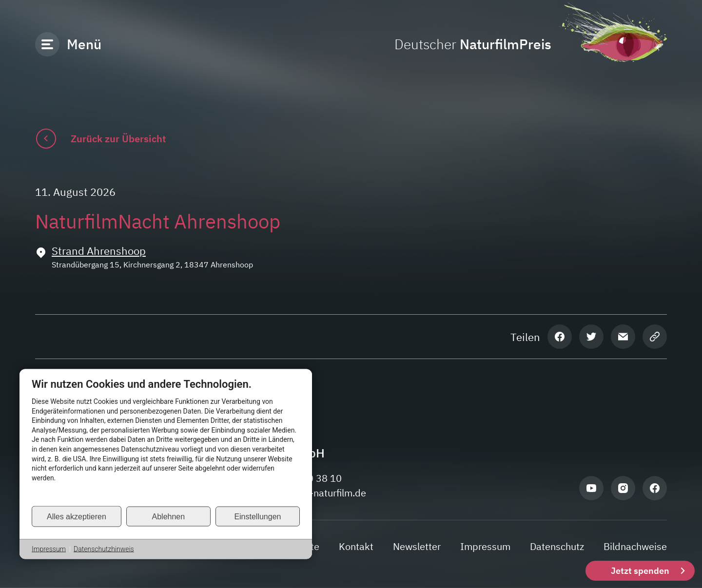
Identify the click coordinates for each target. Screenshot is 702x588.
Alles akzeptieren (77, 516)
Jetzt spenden (640, 571)
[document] (166, 441)
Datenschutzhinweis (104, 549)
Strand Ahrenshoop (99, 251)
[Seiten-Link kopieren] (655, 337)
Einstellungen (257, 516)
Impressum (49, 549)
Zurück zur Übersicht (118, 139)
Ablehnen (169, 516)
